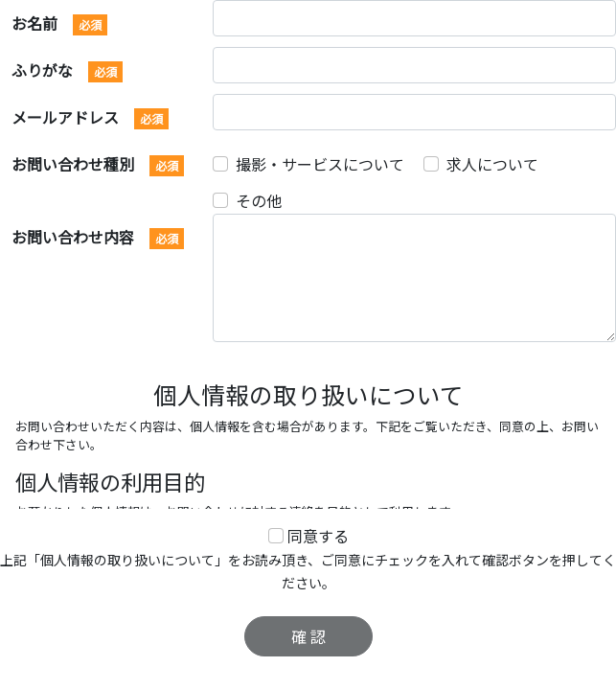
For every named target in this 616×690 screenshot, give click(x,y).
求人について (492, 164)
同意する (318, 536)
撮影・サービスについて (320, 164)
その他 (259, 200)
